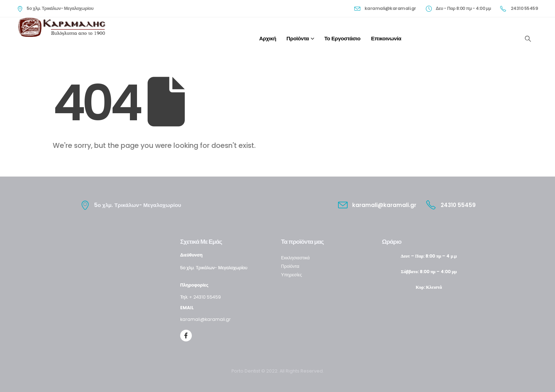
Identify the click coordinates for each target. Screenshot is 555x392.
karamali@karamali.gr (205, 319)
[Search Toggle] (528, 39)
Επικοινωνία (386, 38)
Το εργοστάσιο (342, 38)
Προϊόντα (297, 38)
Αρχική (268, 38)
